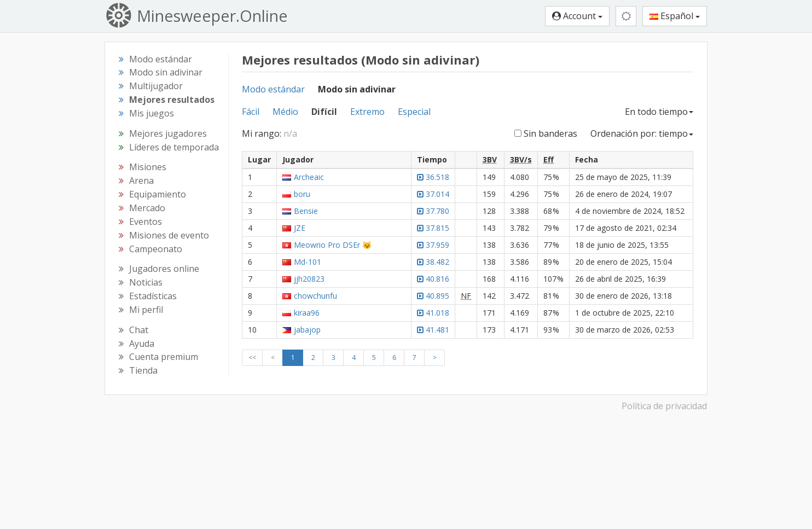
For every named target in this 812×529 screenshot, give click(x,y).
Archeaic (309, 177)
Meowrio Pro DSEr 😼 (333, 245)
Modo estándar (273, 89)
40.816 (433, 279)
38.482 (433, 262)
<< (252, 357)
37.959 (433, 245)
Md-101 (308, 262)
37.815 (433, 228)
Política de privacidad (664, 406)
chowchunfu (315, 296)
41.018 (433, 313)
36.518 (433, 177)
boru (302, 194)
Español (675, 16)
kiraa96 (307, 313)
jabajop (307, 330)
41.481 (433, 330)
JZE (300, 228)
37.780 (433, 211)
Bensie (306, 211)
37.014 (433, 194)
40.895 (433, 296)
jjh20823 (309, 279)
